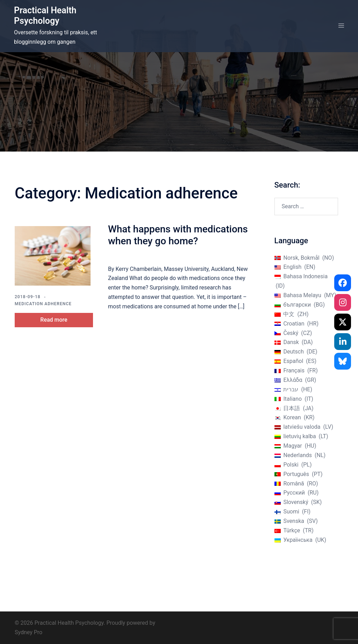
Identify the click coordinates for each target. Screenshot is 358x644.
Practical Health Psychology (45, 16)
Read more (54, 320)
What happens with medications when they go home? (178, 235)
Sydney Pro (28, 632)
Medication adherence (43, 304)
